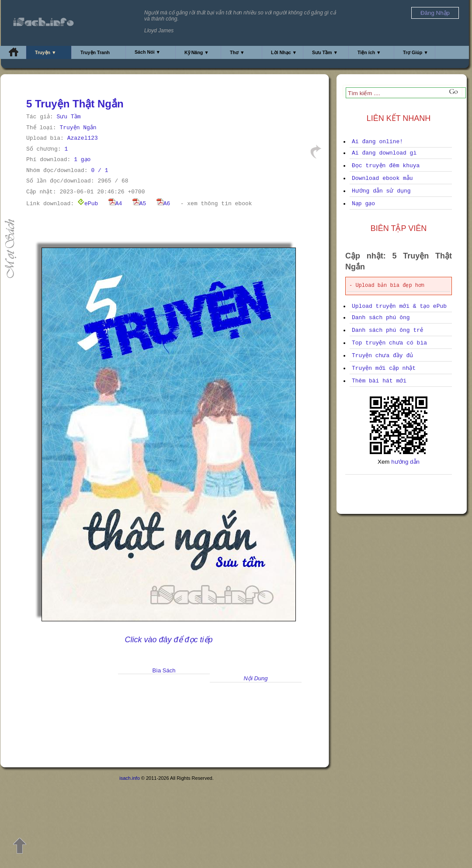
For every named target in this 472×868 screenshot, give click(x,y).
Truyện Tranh (95, 52)
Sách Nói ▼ (147, 52)
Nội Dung (256, 678)
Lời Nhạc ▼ (284, 52)
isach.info (129, 778)
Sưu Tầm (68, 117)
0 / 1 (99, 170)
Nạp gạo (363, 204)
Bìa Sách (164, 670)
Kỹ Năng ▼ (197, 52)
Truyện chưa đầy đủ (382, 356)
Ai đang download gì (384, 153)
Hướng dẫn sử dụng (381, 191)
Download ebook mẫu (382, 178)
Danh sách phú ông (381, 318)
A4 (115, 204)
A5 (139, 204)
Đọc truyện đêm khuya (386, 166)
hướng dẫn (405, 462)
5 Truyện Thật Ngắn (75, 104)
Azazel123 (83, 138)
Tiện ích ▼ (369, 52)
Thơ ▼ (237, 52)
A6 (163, 204)
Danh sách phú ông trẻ (387, 330)
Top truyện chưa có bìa (389, 343)
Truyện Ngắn (78, 128)
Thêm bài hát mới (379, 381)
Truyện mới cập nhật (384, 368)
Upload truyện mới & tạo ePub (399, 306)
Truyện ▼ (46, 52)
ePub (88, 204)
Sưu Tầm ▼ (325, 52)
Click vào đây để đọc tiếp (168, 640)
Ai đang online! (377, 142)
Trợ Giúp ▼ (416, 52)
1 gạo (82, 160)
